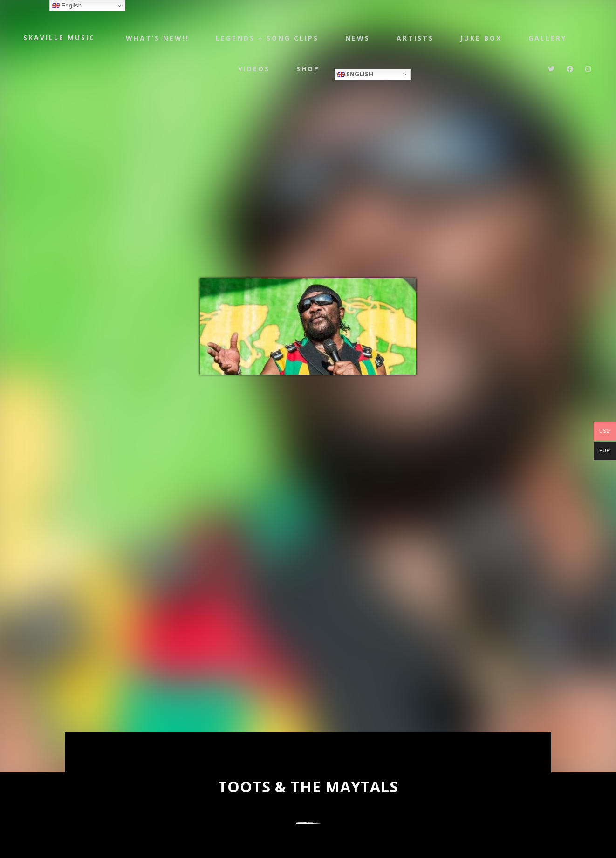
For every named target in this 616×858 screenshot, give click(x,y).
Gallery (551, 39)
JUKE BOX (483, 39)
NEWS (357, 39)
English (359, 77)
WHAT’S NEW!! (154, 39)
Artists (416, 39)
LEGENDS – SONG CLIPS (265, 39)
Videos (255, 72)
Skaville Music (59, 39)
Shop (310, 72)
